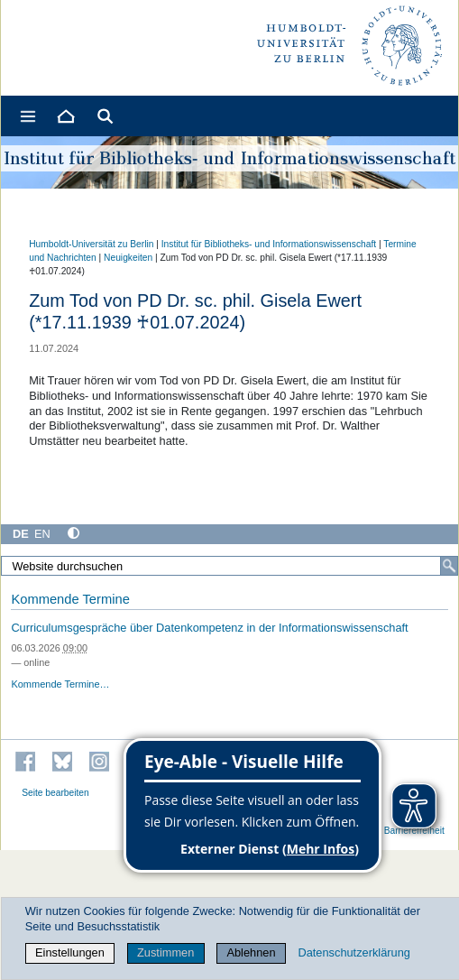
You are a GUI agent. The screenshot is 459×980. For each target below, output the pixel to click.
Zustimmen (165, 952)
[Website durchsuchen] (229, 566)
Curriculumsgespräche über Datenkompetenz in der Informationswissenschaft (209, 628)
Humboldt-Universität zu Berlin (91, 244)
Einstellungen (70, 952)
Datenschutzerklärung (353, 952)
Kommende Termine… (60, 684)
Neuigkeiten (128, 258)
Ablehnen (251, 952)
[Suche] (449, 566)
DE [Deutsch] (21, 534)
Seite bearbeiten (55, 793)
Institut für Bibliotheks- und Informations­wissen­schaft (269, 244)
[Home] (65, 116)
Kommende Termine (70, 599)
